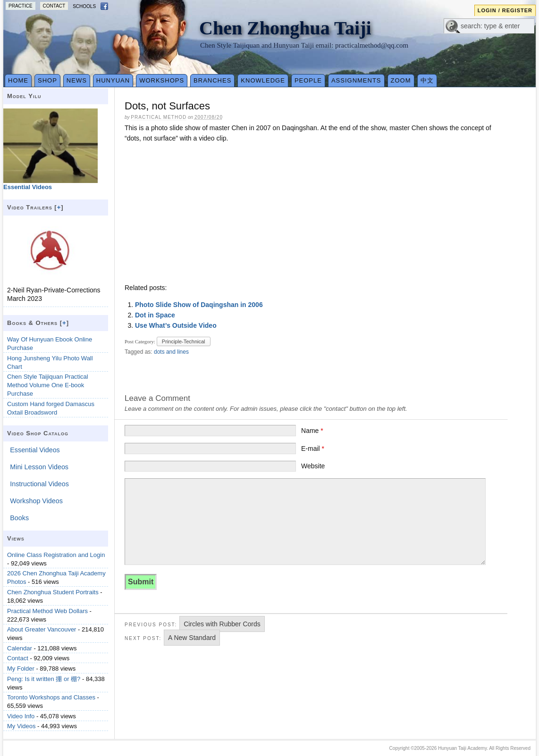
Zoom (401, 80)
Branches (212, 80)
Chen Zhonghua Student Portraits (53, 592)
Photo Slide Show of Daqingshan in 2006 (199, 305)
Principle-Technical (184, 341)
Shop (47, 80)
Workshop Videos (36, 501)
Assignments (356, 80)
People (308, 80)
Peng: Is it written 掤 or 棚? (44, 679)
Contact (54, 6)
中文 (427, 80)
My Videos (21, 726)
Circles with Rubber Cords (222, 624)
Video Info (21, 716)
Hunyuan (113, 80)
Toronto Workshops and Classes (51, 697)
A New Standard (192, 638)
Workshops (162, 80)
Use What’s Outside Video (176, 325)
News (77, 80)
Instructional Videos (39, 484)
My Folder (21, 669)
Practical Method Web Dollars (47, 611)
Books (19, 518)
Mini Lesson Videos (39, 467)
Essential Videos (35, 450)
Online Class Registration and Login (56, 555)
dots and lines (171, 352)
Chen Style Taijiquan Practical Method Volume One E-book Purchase (48, 385)
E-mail (313, 449)
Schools (84, 6)
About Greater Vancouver (42, 629)
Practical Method (159, 117)
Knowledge (263, 80)
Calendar (20, 648)
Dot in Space (155, 315)
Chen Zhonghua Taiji (285, 28)
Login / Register (505, 10)
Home (18, 80)
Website (313, 466)
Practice (21, 6)
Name (312, 431)
